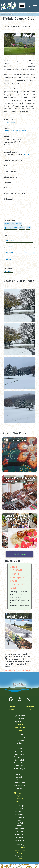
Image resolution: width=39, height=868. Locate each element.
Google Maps (29, 155)
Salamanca (8, 271)
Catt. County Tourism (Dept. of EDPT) (19, 850)
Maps (13, 707)
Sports (22, 228)
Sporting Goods (11, 228)
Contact (13, 710)
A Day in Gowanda (15, 440)
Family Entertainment (13, 224)
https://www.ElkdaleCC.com (15, 131)
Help (30, 710)
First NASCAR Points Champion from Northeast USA (17, 577)
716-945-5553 (9, 122)
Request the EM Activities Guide (17, 670)
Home (3, 14)
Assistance (30, 707)
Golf (28, 228)
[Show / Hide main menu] (22, 5)
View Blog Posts (19, 554)
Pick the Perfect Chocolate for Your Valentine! (20, 480)
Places (10, 14)
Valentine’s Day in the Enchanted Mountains (17, 517)
